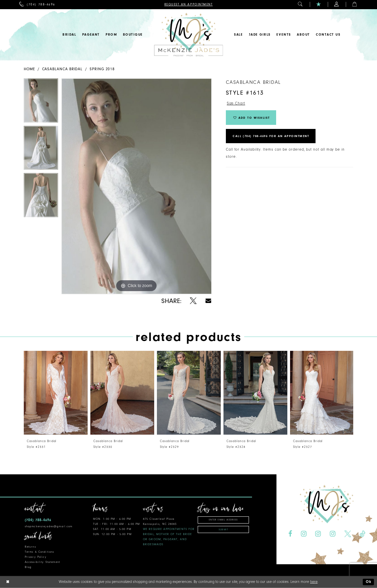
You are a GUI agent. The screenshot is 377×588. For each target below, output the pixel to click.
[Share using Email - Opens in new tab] (208, 301)
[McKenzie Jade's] (188, 35)
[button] (300, 5)
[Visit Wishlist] (319, 5)
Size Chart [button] (236, 103)
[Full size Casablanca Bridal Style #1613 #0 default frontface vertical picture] (137, 186)
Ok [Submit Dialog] (369, 582)
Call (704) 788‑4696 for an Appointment (273, 137)
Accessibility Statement (42, 562)
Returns (30, 547)
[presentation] (56, 393)
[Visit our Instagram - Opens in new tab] (304, 534)
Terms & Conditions (39, 552)
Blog (28, 567)
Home (29, 69)
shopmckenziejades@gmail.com (49, 526)
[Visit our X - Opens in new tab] (348, 534)
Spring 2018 (102, 69)
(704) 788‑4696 (38, 520)
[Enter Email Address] (223, 520)
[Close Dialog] (8, 582)
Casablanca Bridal (62, 69)
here (314, 582)
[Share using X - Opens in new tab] (193, 301)
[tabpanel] (41, 102)
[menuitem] (37, 5)
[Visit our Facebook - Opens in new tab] (290, 534)
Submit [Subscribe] (223, 530)
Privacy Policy (36, 557)
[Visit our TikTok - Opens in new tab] (362, 534)
